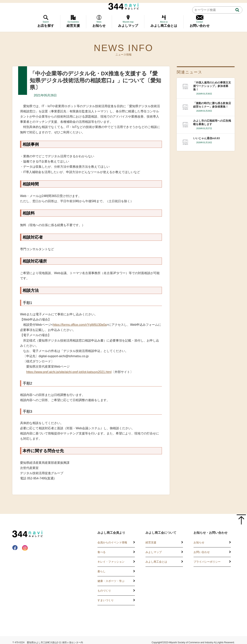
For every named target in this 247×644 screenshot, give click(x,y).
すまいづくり (106, 600)
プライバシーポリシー (207, 562)
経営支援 (151, 542)
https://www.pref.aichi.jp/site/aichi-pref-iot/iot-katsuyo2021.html (69, 372)
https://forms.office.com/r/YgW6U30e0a (80, 325)
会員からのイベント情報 (112, 542)
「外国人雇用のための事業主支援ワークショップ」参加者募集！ (212, 86)
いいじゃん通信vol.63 (206, 138)
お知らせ (199, 542)
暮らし (102, 571)
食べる (102, 552)
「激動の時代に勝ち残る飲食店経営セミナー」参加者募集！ (212, 105)
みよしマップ (154, 552)
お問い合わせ (202, 552)
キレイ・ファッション (111, 562)
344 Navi (124, 6)
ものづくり (104, 591)
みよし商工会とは (156, 562)
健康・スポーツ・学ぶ (111, 581)
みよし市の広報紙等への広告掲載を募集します (212, 122)
